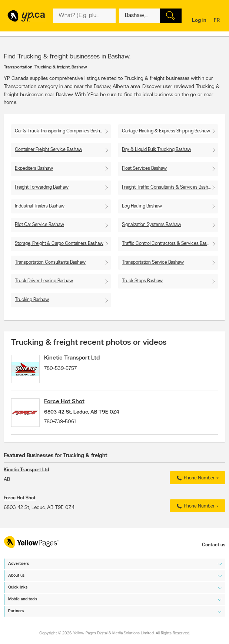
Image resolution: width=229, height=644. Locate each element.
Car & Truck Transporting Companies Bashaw (60, 131)
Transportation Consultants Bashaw (50, 262)
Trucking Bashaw (32, 300)
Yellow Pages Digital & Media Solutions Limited (113, 634)
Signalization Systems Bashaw (152, 225)
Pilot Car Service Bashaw (39, 225)
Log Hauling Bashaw (142, 206)
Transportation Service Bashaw (153, 262)
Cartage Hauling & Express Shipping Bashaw (166, 131)
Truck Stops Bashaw (142, 281)
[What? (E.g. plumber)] (84, 16)
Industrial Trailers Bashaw (40, 206)
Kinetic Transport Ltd (80, 358)
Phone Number (195, 488)
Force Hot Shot (72, 407)
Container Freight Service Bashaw (49, 150)
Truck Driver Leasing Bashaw (44, 281)
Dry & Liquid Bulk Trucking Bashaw (157, 150)
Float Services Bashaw (144, 168)
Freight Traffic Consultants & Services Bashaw (168, 187)
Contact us (214, 545)
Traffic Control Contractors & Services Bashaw (169, 244)
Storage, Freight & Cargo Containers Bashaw (59, 244)
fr (218, 21)
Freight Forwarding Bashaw (42, 187)
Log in (199, 21)
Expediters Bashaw (34, 168)
